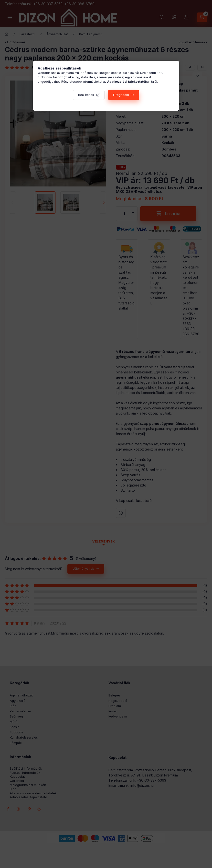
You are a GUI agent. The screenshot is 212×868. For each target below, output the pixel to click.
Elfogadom (121, 95)
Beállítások (86, 95)
